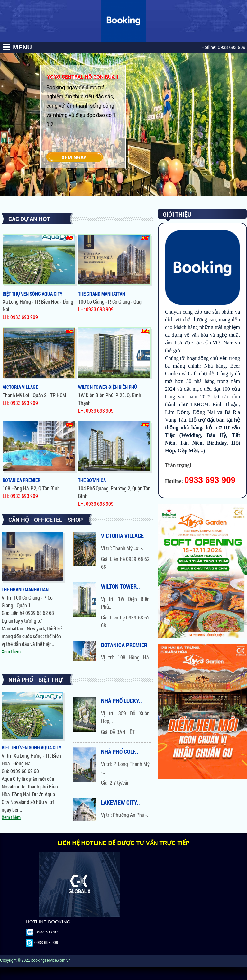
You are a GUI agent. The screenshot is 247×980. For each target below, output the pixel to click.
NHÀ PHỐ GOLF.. (120, 752)
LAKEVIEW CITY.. (120, 802)
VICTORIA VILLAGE (122, 537)
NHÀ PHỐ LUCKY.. (121, 701)
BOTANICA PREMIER (124, 646)
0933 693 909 (232, 47)
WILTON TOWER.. (120, 587)
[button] (6, 47)
